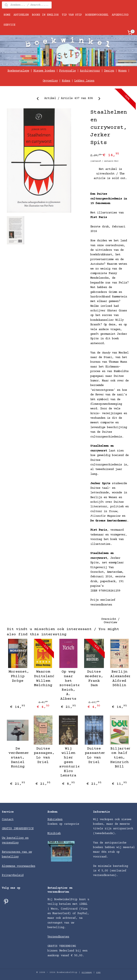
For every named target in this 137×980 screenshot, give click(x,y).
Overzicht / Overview (110, 621)
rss (98, 972)
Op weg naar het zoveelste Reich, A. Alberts (68, 685)
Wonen (122, 71)
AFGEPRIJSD (120, 15)
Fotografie (67, 71)
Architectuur (90, 71)
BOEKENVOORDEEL (97, 15)
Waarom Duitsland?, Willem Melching (43, 679)
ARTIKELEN (21, 15)
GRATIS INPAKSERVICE (18, 829)
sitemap (87, 972)
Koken (66, 81)
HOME (7, 15)
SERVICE (9, 25)
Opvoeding (50, 81)
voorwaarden (26, 866)
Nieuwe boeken (44, 71)
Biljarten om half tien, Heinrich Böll (119, 758)
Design (109, 71)
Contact (8, 820)
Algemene (9, 866)
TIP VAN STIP (72, 15)
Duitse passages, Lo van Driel (43, 755)
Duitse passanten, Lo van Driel (94, 755)
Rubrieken (55, 820)
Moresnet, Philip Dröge (18, 676)
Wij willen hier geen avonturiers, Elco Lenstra (68, 762)
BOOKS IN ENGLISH (45, 15)
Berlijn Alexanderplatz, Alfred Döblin (119, 679)
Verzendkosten (58, 937)
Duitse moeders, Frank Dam (94, 679)
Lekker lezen (84, 81)
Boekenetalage (18, 71)
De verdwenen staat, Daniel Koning (18, 758)
